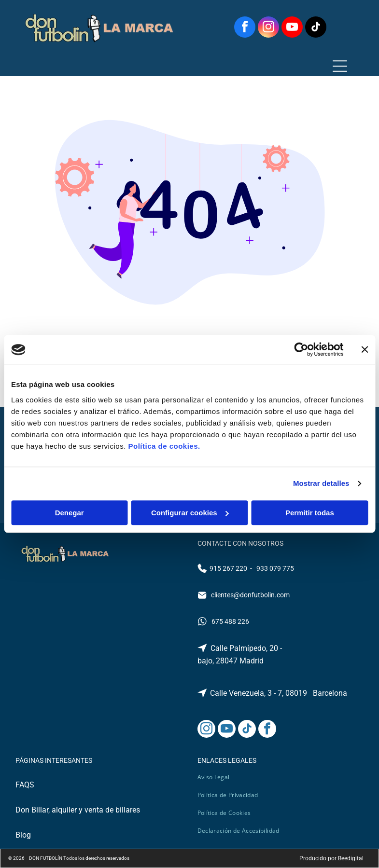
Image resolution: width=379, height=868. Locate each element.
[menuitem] (217, 777)
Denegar (70, 513)
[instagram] (268, 28)
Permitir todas (310, 513)
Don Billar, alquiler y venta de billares (78, 810)
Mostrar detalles (321, 484)
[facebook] (245, 28)
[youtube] (292, 28)
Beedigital (351, 858)
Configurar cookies (190, 513)
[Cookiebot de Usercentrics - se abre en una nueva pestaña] (301, 350)
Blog (23, 835)
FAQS (25, 785)
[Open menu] (340, 66)
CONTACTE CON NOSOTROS (240, 543)
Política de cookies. (164, 446)
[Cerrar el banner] (365, 350)
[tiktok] (316, 28)
